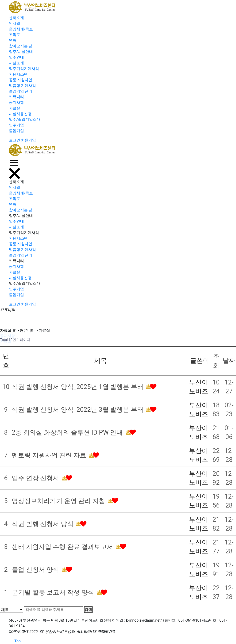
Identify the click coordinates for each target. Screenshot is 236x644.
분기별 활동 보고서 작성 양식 (54, 592)
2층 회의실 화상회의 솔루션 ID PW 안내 (68, 432)
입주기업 (16, 125)
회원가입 (28, 140)
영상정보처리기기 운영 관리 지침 (59, 501)
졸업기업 (16, 131)
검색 (88, 610)
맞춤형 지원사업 (23, 86)
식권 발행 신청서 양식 (43, 524)
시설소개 (16, 63)
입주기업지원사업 (24, 69)
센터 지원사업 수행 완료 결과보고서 (63, 547)
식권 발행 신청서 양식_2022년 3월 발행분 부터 (78, 410)
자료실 (15, 108)
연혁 (13, 40)
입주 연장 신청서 (36, 478)
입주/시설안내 (21, 52)
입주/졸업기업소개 (25, 119)
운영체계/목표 (21, 29)
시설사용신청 (20, 114)
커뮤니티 (16, 97)
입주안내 (16, 57)
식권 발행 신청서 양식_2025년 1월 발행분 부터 (78, 387)
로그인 (15, 140)
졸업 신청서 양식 (36, 570)
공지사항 (16, 102)
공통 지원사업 (21, 80)
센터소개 (16, 18)
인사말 (15, 23)
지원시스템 (18, 74)
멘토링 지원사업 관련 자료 (50, 455)
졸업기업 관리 (21, 91)
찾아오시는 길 (21, 46)
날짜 (229, 361)
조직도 (15, 35)
